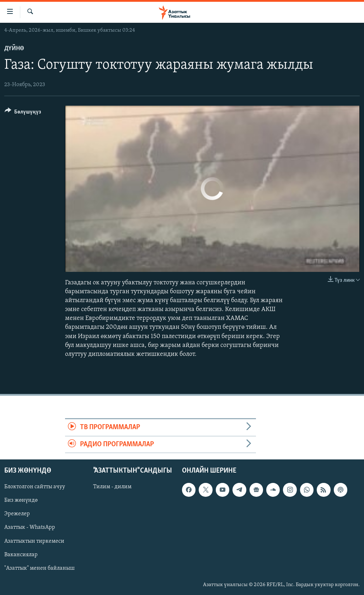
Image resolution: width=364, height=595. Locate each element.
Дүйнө (14, 49)
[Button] (23, 113)
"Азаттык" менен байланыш (39, 568)
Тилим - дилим (112, 487)
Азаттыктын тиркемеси (34, 541)
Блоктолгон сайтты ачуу (35, 487)
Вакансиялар (21, 554)
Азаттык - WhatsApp (30, 527)
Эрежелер (17, 514)
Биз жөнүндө (21, 500)
